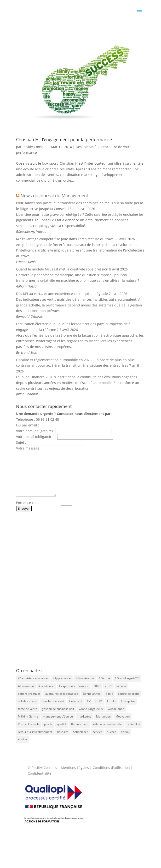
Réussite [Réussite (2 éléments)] (63, 732)
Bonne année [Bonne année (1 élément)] (92, 694)
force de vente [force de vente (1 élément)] (28, 709)
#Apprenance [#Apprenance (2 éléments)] (62, 678)
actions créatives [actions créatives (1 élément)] (29, 694)
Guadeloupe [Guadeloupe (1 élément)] (116, 709)
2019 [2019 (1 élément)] (108, 686)
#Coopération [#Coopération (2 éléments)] (85, 678)
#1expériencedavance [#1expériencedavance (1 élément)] (33, 678)
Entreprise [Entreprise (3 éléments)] (128, 701)
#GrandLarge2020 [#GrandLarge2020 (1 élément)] (127, 678)
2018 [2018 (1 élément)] (97, 686)
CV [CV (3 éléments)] (89, 701)
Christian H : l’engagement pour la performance (64, 139)
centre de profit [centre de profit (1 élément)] (128, 694)
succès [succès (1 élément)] (112, 732)
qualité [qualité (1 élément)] (62, 724)
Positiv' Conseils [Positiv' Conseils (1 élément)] (29, 724)
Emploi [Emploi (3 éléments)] (112, 701)
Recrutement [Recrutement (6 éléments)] (80, 724)
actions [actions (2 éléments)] (121, 686)
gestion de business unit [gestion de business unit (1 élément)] (58, 709)
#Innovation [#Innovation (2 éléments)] (26, 686)
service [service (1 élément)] (98, 732)
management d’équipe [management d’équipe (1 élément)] (58, 716)
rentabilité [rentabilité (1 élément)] (133, 724)
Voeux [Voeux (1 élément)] (125, 732)
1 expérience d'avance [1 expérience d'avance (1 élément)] (74, 686)
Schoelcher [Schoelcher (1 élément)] (80, 732)
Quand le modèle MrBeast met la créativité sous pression (62, 269)
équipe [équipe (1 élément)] (23, 739)
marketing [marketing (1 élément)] (84, 716)
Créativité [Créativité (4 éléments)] (76, 701)
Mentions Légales (75, 768)
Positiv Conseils (35, 147)
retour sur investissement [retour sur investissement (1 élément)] (35, 732)
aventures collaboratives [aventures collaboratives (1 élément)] (62, 694)
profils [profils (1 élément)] (48, 724)
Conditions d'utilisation (111, 768)
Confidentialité (40, 773)
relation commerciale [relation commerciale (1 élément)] (107, 724)
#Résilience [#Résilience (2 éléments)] (46, 686)
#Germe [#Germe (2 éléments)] (104, 678)
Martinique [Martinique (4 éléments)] (103, 716)
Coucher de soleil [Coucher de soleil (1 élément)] (53, 701)
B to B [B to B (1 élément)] (109, 694)
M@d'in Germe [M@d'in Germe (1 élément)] (28, 716)
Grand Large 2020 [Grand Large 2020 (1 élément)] (91, 709)
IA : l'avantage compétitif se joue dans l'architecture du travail (66, 239)
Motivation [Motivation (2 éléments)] (123, 716)
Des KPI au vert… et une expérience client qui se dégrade (62, 294)
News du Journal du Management (54, 196)
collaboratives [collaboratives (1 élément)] (27, 701)
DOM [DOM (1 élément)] (99, 701)
